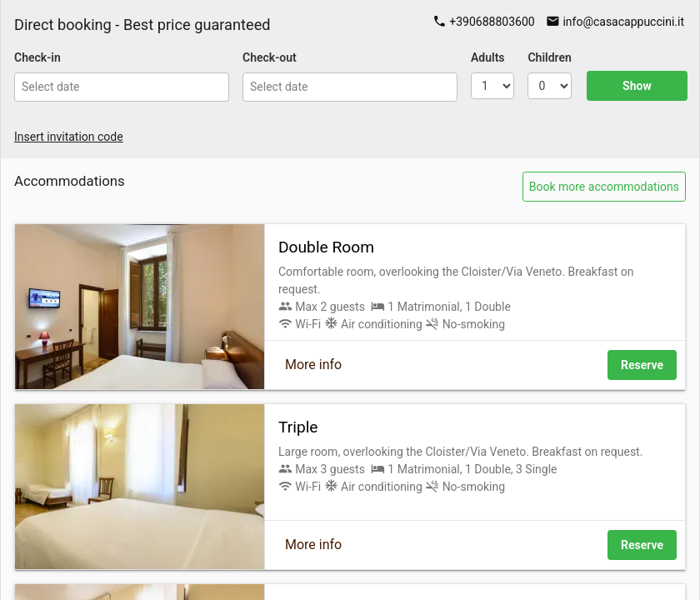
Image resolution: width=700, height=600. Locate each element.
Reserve (642, 365)
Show (637, 86)
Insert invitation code (69, 137)
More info (313, 365)
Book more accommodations (604, 187)
